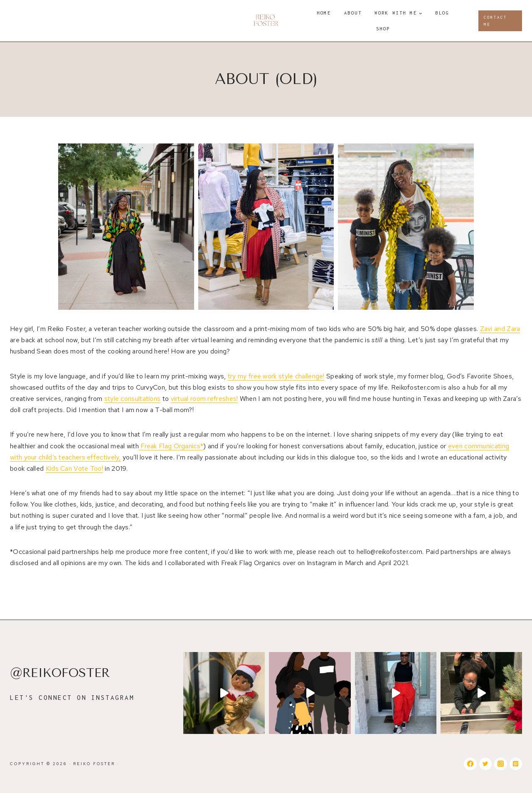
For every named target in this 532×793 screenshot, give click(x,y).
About (353, 13)
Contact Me (495, 21)
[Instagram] (500, 764)
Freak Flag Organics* (171, 446)
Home (324, 13)
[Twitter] (485, 764)
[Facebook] (470, 764)
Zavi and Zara (500, 329)
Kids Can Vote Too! (74, 468)
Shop (383, 28)
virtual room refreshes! (204, 399)
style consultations (133, 399)
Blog (442, 13)
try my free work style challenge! (276, 376)
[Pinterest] (516, 764)
